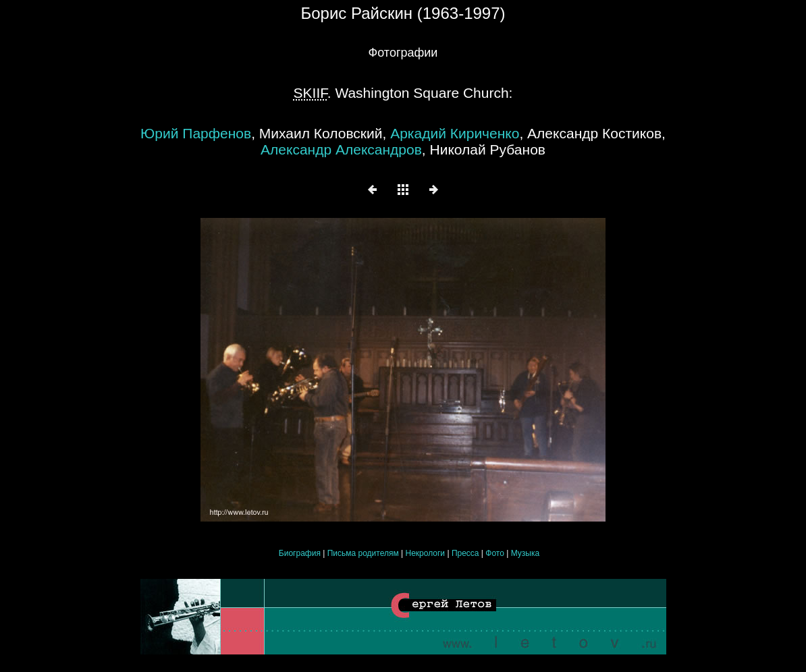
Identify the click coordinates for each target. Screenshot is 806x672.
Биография (300, 553)
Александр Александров (341, 149)
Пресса (465, 553)
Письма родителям (364, 553)
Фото (495, 553)
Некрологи (426, 553)
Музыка (525, 553)
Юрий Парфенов (196, 133)
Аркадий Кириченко (455, 133)
